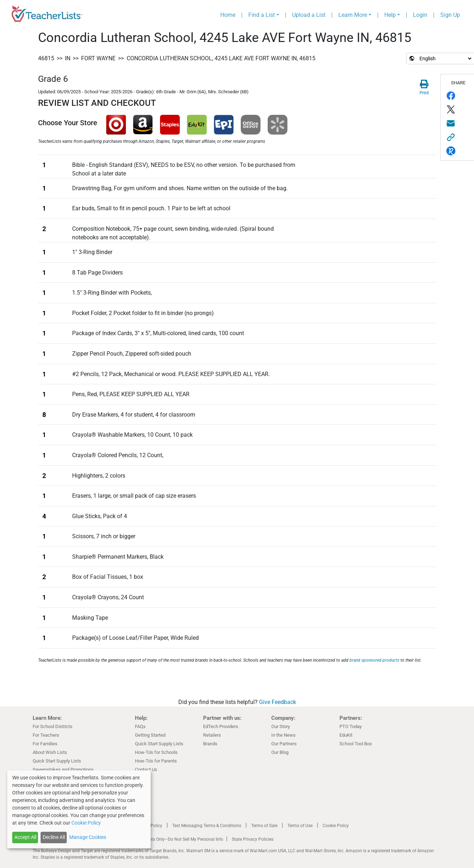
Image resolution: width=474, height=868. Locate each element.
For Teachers (46, 735)
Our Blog (280, 752)
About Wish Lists (50, 752)
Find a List (262, 15)
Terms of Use (300, 826)
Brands (210, 744)
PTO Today (351, 726)
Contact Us (146, 770)
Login (420, 15)
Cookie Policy (336, 826)
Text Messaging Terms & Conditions (207, 826)
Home (228, 15)
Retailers (212, 735)
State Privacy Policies (253, 839)
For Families (45, 744)
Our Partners (284, 744)
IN (68, 58)
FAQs (140, 726)
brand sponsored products (374, 660)
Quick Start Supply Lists (57, 761)
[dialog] (79, 809)
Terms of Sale (264, 826)
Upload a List (309, 15)
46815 (46, 58)
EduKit (346, 735)
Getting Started (150, 735)
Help (390, 15)
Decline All (54, 837)
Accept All (25, 837)
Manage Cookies (88, 837)
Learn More (353, 15)
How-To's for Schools (156, 752)
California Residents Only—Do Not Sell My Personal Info (170, 839)
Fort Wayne (98, 58)
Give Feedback (278, 702)
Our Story (281, 726)
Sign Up (450, 15)
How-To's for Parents (156, 761)
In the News (283, 735)
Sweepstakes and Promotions (63, 770)
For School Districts (53, 726)
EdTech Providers (221, 726)
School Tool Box (356, 744)
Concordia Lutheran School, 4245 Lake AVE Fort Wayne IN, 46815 (221, 58)
